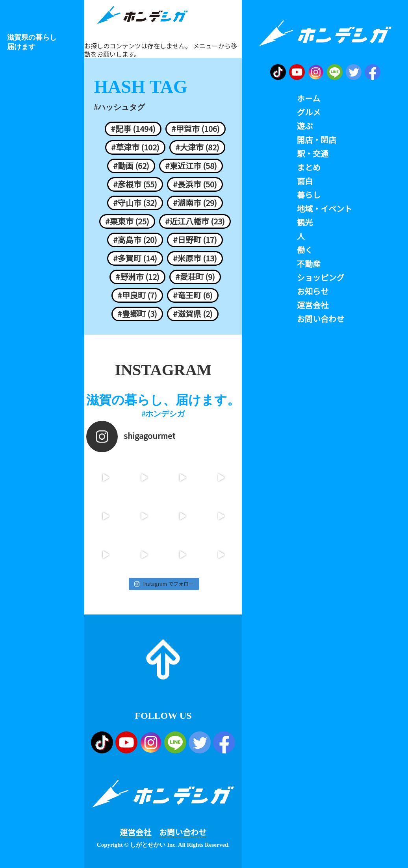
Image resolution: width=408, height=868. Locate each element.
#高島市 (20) (135, 240)
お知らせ (313, 291)
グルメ (309, 112)
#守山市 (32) (135, 203)
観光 (305, 222)
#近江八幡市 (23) (195, 221)
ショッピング (321, 278)
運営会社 (135, 832)
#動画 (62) (131, 166)
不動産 (309, 264)
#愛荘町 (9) (195, 277)
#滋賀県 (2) (193, 314)
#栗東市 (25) (127, 221)
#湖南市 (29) (195, 203)
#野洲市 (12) (137, 277)
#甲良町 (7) (137, 295)
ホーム (309, 98)
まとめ (309, 167)
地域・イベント (325, 209)
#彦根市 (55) (135, 184)
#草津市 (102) (135, 147)
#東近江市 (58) (191, 166)
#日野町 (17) (195, 240)
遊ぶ (305, 126)
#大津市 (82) (197, 147)
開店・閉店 (317, 140)
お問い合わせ (183, 832)
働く (305, 250)
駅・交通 (313, 154)
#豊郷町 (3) (137, 314)
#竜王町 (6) (193, 295)
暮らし (309, 195)
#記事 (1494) (133, 129)
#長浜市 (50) (195, 184)
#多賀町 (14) (135, 258)
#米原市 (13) (195, 258)
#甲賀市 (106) (196, 129)
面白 (305, 181)
